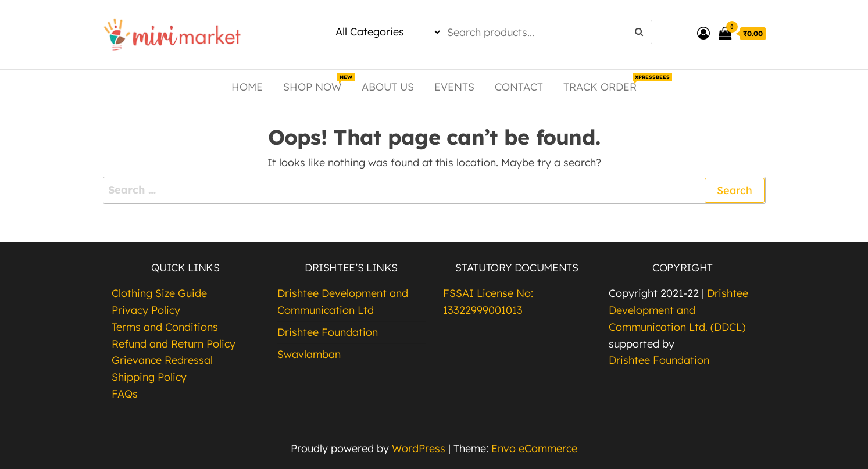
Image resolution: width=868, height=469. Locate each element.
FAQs (125, 394)
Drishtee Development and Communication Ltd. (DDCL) (678, 310)
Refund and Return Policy (174, 344)
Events (454, 87)
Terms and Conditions (165, 327)
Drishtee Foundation (328, 332)
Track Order (604, 83)
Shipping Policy (149, 377)
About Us (388, 87)
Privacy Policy (146, 310)
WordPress (419, 448)
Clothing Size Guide (159, 293)
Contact (519, 87)
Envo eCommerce (534, 448)
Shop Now (317, 83)
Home (247, 87)
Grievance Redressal (162, 360)
